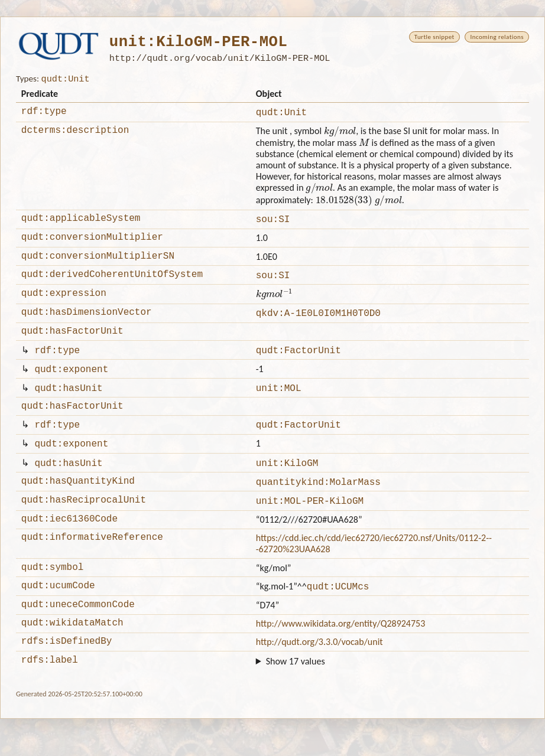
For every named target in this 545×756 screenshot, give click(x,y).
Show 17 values (296, 698)
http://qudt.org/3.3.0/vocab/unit (319, 677)
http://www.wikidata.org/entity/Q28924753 (341, 657)
